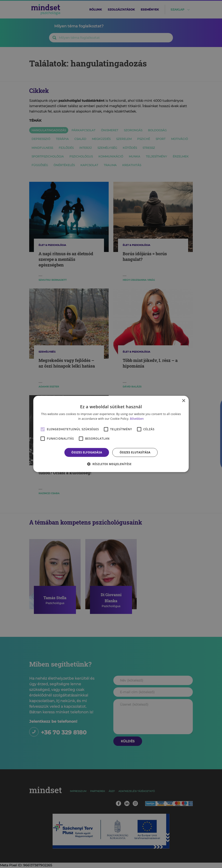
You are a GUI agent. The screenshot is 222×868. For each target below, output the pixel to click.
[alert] (111, 434)
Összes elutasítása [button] (135, 452)
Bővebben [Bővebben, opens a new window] (137, 419)
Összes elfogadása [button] (87, 452)
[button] (111, 464)
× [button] (184, 401)
